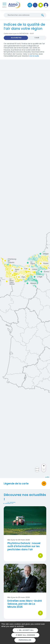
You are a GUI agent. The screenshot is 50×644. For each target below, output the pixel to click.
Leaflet (47, 477)
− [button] (44, 470)
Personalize (25, 640)
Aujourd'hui (16, 38)
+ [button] (44, 466)
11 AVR (37, 38)
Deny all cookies (25, 635)
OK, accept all (25, 630)
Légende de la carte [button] (16, 484)
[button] (35, 5)
